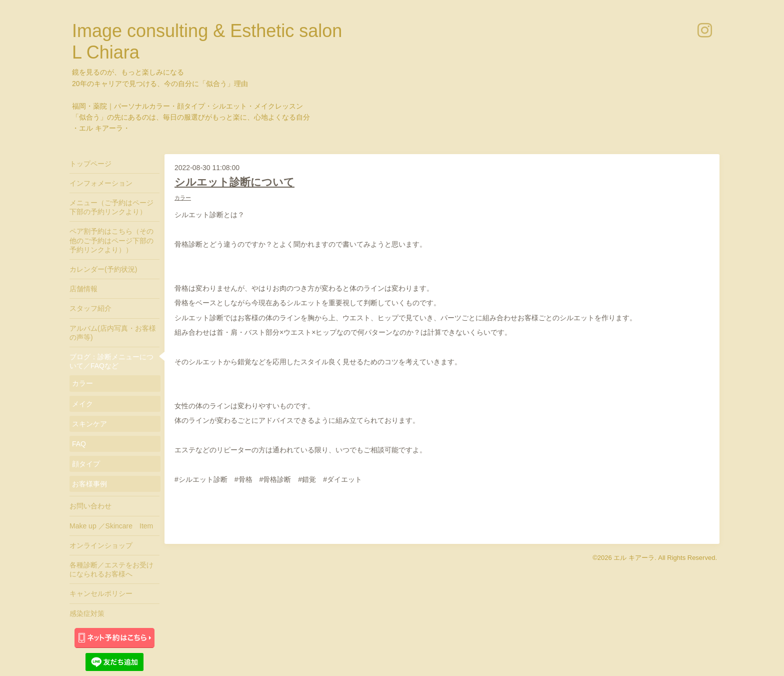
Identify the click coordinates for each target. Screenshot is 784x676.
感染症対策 (87, 613)
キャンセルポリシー (101, 593)
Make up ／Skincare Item (111, 526)
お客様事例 (89, 484)
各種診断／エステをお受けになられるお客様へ (111, 569)
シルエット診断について (234, 182)
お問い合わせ (90, 506)
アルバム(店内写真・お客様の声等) (113, 333)
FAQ (79, 444)
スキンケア (89, 424)
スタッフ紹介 (90, 308)
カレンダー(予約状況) (103, 269)
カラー (183, 198)
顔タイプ (86, 464)
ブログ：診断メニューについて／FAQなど (111, 361)
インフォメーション (101, 183)
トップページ (90, 164)
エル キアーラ (634, 558)
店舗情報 (83, 289)
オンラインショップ (101, 545)
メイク (82, 404)
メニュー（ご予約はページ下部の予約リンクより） (111, 207)
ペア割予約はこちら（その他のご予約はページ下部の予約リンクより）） (111, 240)
